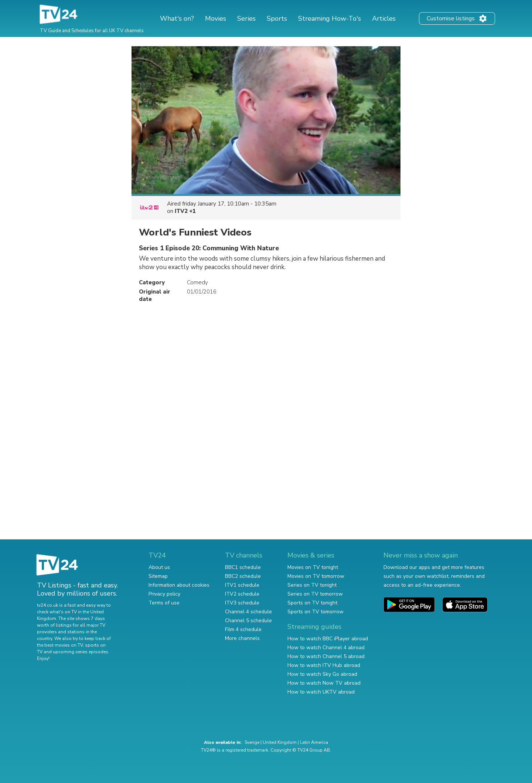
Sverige (252, 742)
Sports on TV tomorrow (316, 612)
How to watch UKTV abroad (321, 692)
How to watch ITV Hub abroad (324, 665)
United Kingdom (280, 742)
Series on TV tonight (312, 585)
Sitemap (158, 576)
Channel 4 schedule (248, 612)
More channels (242, 638)
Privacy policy (164, 594)
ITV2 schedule (242, 594)
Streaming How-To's (330, 18)
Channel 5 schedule (248, 621)
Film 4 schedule (243, 629)
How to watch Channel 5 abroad (326, 656)
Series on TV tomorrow (315, 594)
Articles (384, 18)
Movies (216, 18)
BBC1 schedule (243, 567)
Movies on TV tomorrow (316, 576)
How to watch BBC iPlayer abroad (328, 639)
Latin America (314, 742)
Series (246, 18)
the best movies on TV (60, 645)
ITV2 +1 (185, 211)
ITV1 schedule (242, 585)
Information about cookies (179, 585)
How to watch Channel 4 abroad (326, 648)
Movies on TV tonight (313, 567)
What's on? (177, 18)
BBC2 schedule (243, 576)
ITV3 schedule (242, 603)
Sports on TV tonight (312, 603)
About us (159, 567)
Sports (277, 18)
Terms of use (164, 603)
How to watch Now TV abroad (324, 683)
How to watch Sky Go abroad (322, 674)
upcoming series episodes (81, 652)
